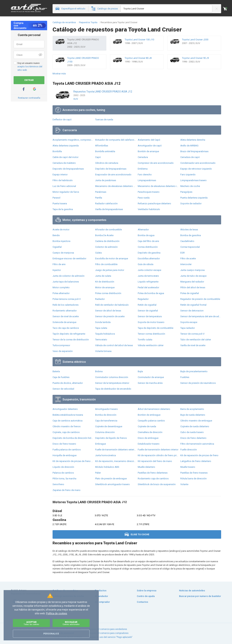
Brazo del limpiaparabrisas (194, 151)
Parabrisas (101, 192)
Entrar (29, 80)
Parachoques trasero (149, 192)
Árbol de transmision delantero (154, 409)
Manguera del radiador (192, 282)
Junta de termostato (148, 276)
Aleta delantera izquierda (66, 146)
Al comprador (102, 602)
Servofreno (58, 484)
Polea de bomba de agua (151, 293)
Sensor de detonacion (192, 311)
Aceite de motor (61, 230)
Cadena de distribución (107, 241)
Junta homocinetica (105, 455)
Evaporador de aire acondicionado (113, 175)
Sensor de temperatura (150, 316)
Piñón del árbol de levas (193, 287)
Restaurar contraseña (29, 98)
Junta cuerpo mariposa (192, 270)
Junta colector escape (149, 270)
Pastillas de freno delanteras (153, 473)
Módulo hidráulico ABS (107, 467)
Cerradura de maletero (64, 163)
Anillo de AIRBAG (189, 146)
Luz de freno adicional (64, 186)
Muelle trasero (188, 467)
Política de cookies (57, 613)
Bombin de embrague (149, 415)
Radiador (100, 299)
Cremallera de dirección (150, 432)
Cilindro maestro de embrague (196, 421)
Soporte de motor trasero (151, 322)
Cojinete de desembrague (109, 426)
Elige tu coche (137, 534)
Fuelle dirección (189, 450)
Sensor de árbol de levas (108, 311)
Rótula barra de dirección (193, 479)
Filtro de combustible (106, 264)
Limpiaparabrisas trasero (193, 180)
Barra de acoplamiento (192, 409)
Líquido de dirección (63, 467)
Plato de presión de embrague (111, 479)
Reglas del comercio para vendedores (108, 629)
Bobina (99, 371)
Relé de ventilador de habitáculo (112, 305)
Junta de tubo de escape (193, 276)
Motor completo (61, 287)
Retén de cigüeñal (147, 305)
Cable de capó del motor (66, 157)
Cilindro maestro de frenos (67, 426)
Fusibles (185, 377)
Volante (184, 484)
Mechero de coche (190, 186)
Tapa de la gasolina (63, 209)
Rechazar (71, 623)
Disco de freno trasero (64, 444)
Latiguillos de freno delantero (196, 461)
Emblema (143, 169)
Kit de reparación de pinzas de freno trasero (73, 461)
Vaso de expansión (63, 351)
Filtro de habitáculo (63, 180)
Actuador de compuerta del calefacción (116, 140)
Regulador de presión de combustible (200, 299)
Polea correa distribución (108, 293)
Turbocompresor (61, 345)
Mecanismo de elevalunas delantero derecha (116, 186)
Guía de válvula (146, 264)
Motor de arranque (105, 287)
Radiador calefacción (106, 203)
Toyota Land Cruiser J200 (195, 40)
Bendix (56, 235)
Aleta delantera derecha (193, 140)
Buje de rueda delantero (193, 415)
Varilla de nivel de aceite (193, 345)
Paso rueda (144, 198)
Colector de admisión (106, 247)
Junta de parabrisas (106, 180)
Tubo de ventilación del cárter (196, 340)
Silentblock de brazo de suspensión (157, 484)
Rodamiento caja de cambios (153, 479)
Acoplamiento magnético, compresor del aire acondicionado (73, 140)
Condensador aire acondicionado (198, 163)
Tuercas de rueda (104, 120)
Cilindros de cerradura (107, 163)
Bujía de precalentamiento (194, 371)
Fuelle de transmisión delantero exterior (116, 450)
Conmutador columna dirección (112, 377)
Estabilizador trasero (149, 444)
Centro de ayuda (146, 596)
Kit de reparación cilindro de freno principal (158, 455)
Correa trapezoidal (190, 247)
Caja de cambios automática (68, 421)
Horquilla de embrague (65, 455)
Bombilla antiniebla (105, 151)
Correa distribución (148, 247)
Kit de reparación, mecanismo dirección (116, 461)
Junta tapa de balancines (66, 282)
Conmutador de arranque (151, 377)
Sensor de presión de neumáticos (198, 383)
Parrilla (99, 198)
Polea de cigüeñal (190, 293)
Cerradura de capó (190, 157)
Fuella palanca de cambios (67, 450)
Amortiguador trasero (106, 409)
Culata (98, 253)
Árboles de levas (189, 230)
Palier (98, 473)
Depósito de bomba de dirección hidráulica (73, 438)
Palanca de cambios (63, 473)
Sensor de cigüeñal (148, 311)
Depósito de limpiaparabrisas (111, 169)
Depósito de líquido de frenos (111, 438)
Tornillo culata (145, 340)
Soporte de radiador (191, 203)
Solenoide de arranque (64, 322)
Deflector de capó (62, 120)
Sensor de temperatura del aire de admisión (201, 316)
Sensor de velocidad (63, 389)
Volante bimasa (103, 351)
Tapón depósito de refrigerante (69, 334)
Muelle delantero (146, 467)
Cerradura (143, 157)
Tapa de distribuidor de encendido (113, 389)
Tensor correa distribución (151, 334)
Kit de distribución (105, 282)
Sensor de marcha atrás (150, 383)
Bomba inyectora (61, 241)
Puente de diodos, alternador (68, 383)
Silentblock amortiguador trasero (112, 484)
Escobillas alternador (149, 258)
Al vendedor (101, 596)
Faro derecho (145, 175)
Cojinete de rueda (147, 426)
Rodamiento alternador (65, 311)
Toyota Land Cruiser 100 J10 (139, 40)
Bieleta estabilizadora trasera (68, 415)
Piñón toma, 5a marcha (64, 479)
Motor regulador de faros (66, 192)
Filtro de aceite (188, 258)
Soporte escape (189, 322)
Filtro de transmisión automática (197, 444)
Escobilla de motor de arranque (112, 258)
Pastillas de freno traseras (194, 473)
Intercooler (186, 264)
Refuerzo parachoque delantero (154, 203)
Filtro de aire (59, 264)
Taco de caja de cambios (66, 328)
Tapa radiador (188, 328)
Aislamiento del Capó (149, 140)
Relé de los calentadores (66, 305)
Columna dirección (105, 432)
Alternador (143, 230)
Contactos (142, 602)
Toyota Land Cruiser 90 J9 (195, 58)
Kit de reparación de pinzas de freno (199, 455)
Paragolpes (186, 192)
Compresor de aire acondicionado (156, 163)
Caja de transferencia (106, 421)
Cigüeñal (57, 247)
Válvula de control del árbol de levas (114, 345)
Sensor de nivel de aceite (66, 316)
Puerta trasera (60, 203)
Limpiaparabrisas (147, 180)
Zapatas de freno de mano (67, 490)
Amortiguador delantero (65, 409)
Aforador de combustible (108, 230)
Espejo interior (60, 175)
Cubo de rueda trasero (192, 432)
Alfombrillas (102, 146)
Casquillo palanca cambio (151, 421)
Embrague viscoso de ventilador (69, 258)
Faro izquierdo (188, 175)
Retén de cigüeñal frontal (193, 305)
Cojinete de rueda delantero (195, 426)
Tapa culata (101, 328)
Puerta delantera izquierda (194, 198)
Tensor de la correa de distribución (71, 340)
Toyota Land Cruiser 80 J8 (138, 58)
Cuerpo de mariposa (63, 253)
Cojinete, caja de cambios (66, 432)
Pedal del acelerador (148, 287)
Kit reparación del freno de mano (155, 461)
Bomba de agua (146, 235)
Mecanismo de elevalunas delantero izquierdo (158, 186)
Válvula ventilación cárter (151, 345)
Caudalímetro (187, 241)
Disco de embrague (148, 438)
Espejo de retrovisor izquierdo (196, 169)
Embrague (101, 444)
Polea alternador (61, 293)
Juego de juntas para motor (110, 270)
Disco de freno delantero (193, 438)
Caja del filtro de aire (148, 241)
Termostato (101, 340)
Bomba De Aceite (104, 235)
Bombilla (57, 151)
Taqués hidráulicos (105, 334)
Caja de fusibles (61, 377)
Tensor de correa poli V (192, 334)
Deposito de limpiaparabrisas (68, 169)
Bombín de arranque (148, 151)
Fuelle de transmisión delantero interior (158, 450)
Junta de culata (103, 276)
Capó (98, 157)
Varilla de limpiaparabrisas (109, 209)
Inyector (57, 270)
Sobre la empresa (147, 591)
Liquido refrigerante (148, 282)
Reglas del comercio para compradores (109, 633)
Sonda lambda (103, 322)
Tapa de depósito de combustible (156, 328)
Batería (56, 371)
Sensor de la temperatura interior (112, 383)
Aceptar (31, 623)
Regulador (143, 299)
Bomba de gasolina (191, 235)
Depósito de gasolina (149, 253)
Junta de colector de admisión (69, 276)
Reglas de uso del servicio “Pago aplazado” (111, 637)
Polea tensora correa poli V (67, 299)
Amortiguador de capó (150, 146)
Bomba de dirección (106, 415)
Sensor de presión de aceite (110, 316)
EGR (183, 253)
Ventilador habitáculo (149, 209)
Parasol (56, 198)
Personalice (51, 634)
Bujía (140, 371)
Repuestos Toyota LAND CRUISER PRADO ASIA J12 (103, 92)
